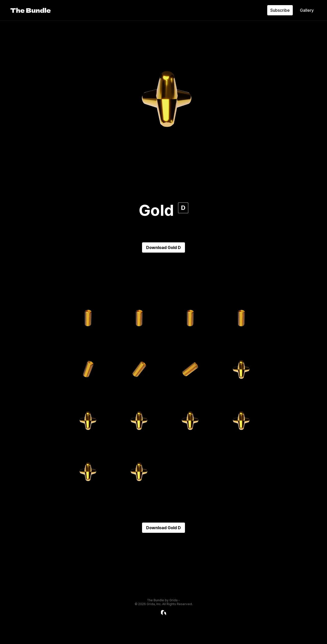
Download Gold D (163, 247)
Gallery (307, 10)
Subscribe (280, 10)
